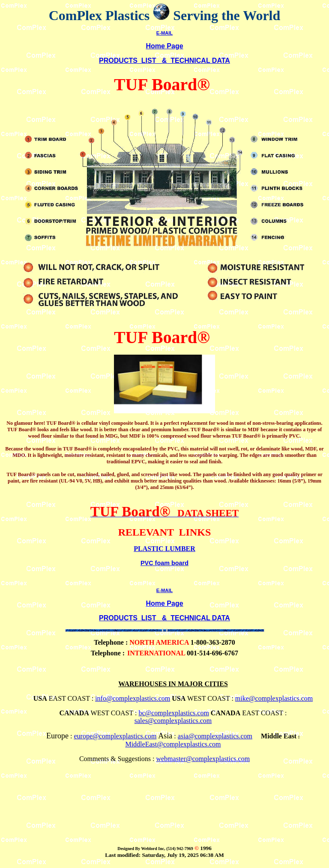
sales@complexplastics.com (173, 721)
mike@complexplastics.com (274, 698)
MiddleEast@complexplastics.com (173, 744)
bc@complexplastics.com (173, 713)
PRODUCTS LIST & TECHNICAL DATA (164, 61)
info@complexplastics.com (133, 698)
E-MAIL (164, 33)
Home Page (164, 46)
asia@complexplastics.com (215, 736)
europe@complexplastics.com (115, 736)
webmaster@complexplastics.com (203, 759)
